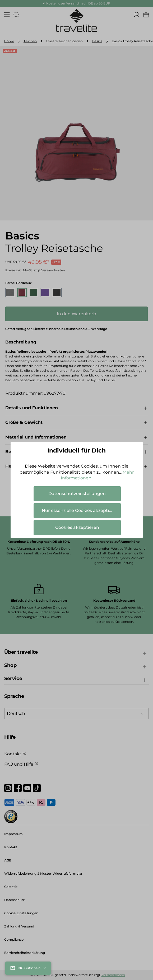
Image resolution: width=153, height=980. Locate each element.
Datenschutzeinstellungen (77, 494)
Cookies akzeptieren (77, 527)
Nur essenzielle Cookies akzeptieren (80, 510)
